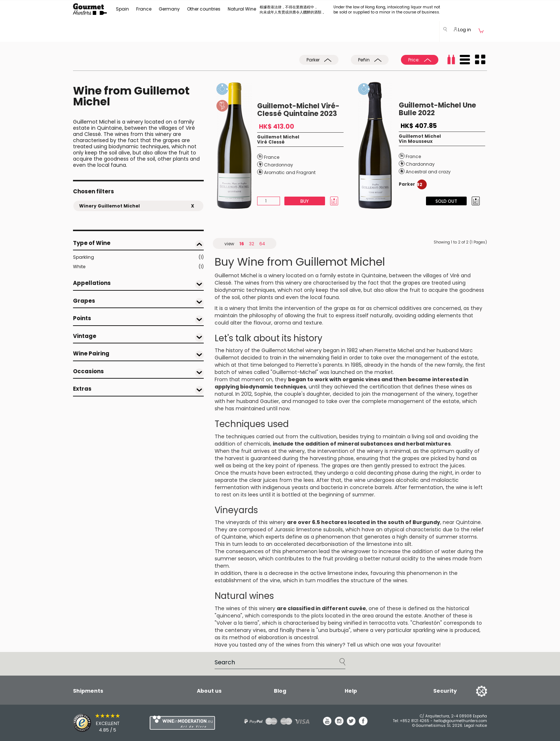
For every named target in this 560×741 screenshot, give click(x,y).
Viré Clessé (271, 142)
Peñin (370, 60)
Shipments (88, 691)
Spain (122, 9)
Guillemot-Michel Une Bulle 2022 (437, 109)
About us (209, 691)
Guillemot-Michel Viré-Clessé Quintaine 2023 (298, 110)
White (138, 267)
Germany (169, 9)
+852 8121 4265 (415, 721)
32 (252, 244)
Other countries (204, 9)
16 (242, 244)
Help (351, 691)
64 (262, 244)
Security (445, 691)
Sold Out (446, 201)
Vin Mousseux (416, 141)
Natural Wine (242, 9)
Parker (319, 60)
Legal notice (476, 726)
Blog (280, 691)
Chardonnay (279, 165)
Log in (462, 30)
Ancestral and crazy (428, 172)
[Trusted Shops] (99, 723)
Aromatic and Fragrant (290, 172)
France (144, 9)
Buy (305, 201)
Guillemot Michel (278, 137)
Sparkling (138, 257)
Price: (420, 60)
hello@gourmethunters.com (460, 721)
